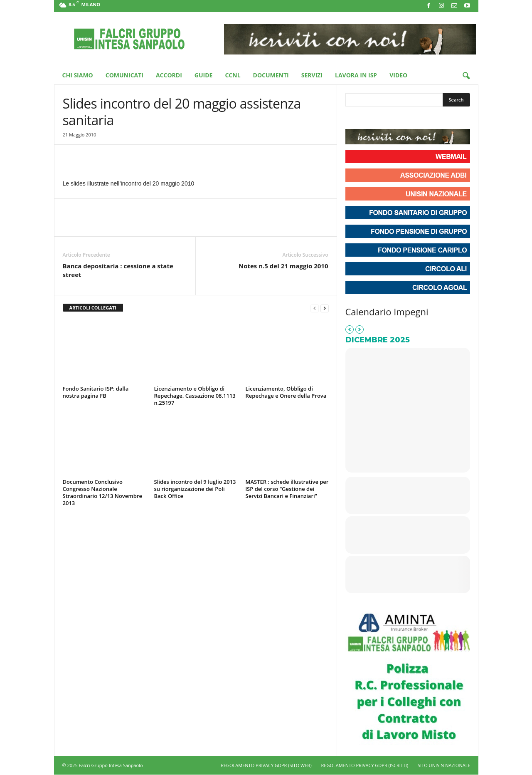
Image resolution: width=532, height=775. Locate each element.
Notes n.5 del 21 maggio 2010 (283, 266)
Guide (204, 75)
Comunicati (124, 75)
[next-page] (325, 308)
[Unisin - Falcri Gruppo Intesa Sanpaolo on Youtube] (383, 119)
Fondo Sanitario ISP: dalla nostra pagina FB (96, 392)
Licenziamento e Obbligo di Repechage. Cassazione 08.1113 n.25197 (195, 396)
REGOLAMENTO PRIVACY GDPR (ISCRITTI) (365, 765)
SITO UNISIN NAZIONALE (444, 765)
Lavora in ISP (356, 75)
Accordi (169, 75)
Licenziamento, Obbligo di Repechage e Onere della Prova (286, 392)
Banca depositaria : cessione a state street (118, 270)
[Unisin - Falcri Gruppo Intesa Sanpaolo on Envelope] (413, 119)
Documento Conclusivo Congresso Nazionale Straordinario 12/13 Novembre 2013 (102, 492)
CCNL (233, 75)
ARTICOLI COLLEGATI (93, 308)
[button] (466, 76)
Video (398, 75)
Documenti (271, 75)
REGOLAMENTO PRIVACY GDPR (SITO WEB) (266, 765)
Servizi (312, 75)
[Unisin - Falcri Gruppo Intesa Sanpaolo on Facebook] (353, 119)
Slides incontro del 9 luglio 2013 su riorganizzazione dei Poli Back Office (195, 489)
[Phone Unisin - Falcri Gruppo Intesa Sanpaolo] (398, 119)
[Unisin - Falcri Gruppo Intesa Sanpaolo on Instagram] (368, 119)
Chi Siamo (78, 75)
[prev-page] (315, 308)
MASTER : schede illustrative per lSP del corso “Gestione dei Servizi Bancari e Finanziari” (287, 489)
